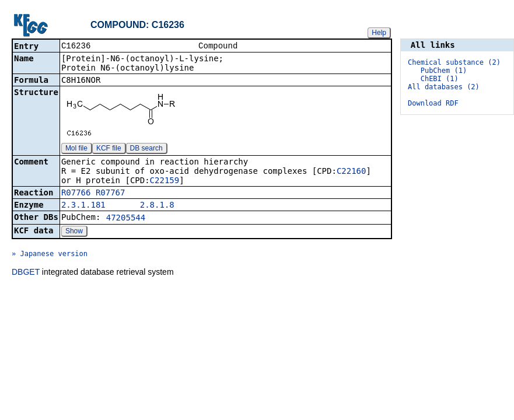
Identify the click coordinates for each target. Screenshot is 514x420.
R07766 (76, 194)
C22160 (352, 172)
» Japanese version (50, 255)
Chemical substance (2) (454, 62)
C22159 (165, 181)
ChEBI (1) (440, 79)
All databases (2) (444, 87)
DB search (146, 149)
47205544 (126, 219)
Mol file (76, 149)
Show (74, 232)
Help (379, 33)
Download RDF (433, 103)
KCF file (109, 149)
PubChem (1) (444, 71)
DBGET (26, 273)
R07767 (111, 194)
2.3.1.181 (83, 206)
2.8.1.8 (157, 206)
